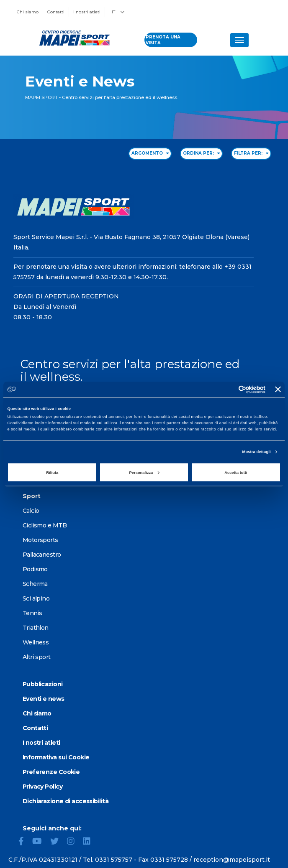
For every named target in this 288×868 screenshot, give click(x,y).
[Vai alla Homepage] (72, 38)
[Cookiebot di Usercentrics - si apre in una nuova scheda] (229, 389)
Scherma (35, 584)
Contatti (56, 12)
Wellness (36, 642)
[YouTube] (40, 842)
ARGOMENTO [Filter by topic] (150, 153)
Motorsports (40, 540)
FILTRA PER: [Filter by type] (251, 153)
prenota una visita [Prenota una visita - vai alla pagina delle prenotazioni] (163, 40)
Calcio (31, 511)
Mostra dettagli (257, 452)
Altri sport (37, 657)
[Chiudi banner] (278, 389)
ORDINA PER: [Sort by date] (201, 153)
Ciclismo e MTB (45, 525)
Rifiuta (52, 472)
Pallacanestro (42, 555)
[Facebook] (24, 842)
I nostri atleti (87, 12)
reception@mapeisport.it (232, 860)
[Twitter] (58, 842)
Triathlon (36, 628)
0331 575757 (114, 860)
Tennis (32, 613)
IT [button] (118, 12)
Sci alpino (36, 598)
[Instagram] (74, 842)
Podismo (35, 569)
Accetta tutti (236, 472)
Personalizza (144, 472)
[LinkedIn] (90, 842)
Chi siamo (28, 12)
